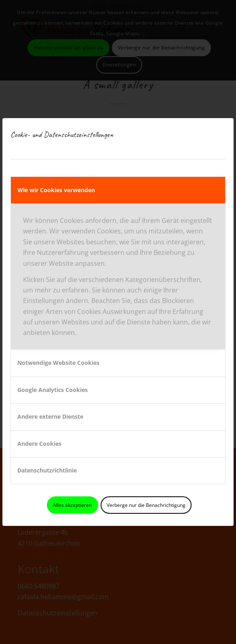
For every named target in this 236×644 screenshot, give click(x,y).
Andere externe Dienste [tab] (50, 416)
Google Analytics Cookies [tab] (53, 390)
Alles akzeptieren (72, 505)
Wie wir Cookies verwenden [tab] (56, 190)
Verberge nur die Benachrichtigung (146, 505)
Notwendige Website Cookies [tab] (58, 363)
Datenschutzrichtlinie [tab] (47, 470)
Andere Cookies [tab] (39, 444)
